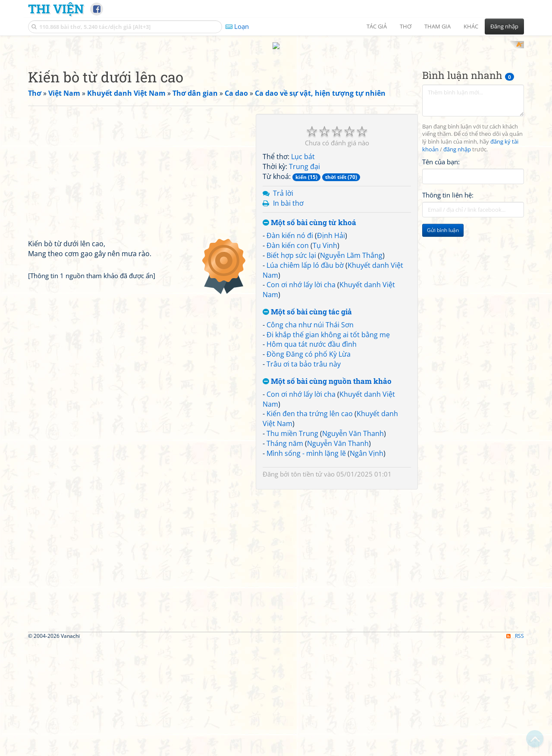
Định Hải (331, 348)
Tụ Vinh (325, 358)
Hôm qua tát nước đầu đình (312, 457)
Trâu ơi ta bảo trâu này (304, 477)
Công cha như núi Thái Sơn (310, 437)
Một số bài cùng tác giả (307, 425)
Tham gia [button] (438, 26)
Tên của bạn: (441, 274)
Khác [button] (471, 26)
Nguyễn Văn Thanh (353, 546)
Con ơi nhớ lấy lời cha (301, 398)
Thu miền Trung (292, 546)
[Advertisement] (276, 101)
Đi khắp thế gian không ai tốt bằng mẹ (328, 447)
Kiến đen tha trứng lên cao (310, 527)
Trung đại (304, 279)
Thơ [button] (406, 26)
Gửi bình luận (443, 343)
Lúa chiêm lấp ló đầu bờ (305, 378)
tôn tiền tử (307, 587)
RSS (515, 748)
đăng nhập (457, 262)
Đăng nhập (504, 26)
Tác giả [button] (377, 26)
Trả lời (283, 306)
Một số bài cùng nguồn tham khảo (327, 494)
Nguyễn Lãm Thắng (351, 368)
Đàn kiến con (288, 358)
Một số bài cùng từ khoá (309, 336)
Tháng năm (285, 556)
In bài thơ (288, 316)
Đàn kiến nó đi (290, 348)
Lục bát (303, 270)
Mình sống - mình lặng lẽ (306, 566)
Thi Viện (56, 9)
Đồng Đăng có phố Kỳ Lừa (309, 467)
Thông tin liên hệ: (448, 308)
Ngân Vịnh (367, 566)
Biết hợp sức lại (291, 368)
